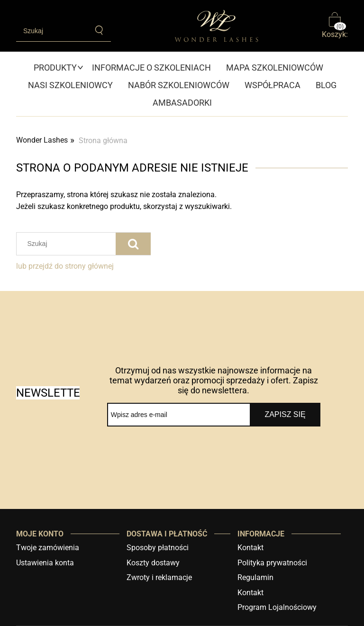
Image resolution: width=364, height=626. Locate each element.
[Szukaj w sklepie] (52, 31)
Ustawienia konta (45, 563)
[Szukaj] (99, 30)
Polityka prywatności (272, 563)
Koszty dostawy (153, 563)
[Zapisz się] (285, 415)
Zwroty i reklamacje (159, 577)
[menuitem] (59, 68)
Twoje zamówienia (48, 548)
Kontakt (250, 548)
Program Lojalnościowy (277, 607)
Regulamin (255, 577)
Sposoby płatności (158, 548)
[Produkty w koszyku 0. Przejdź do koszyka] (335, 26)
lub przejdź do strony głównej (65, 266)
